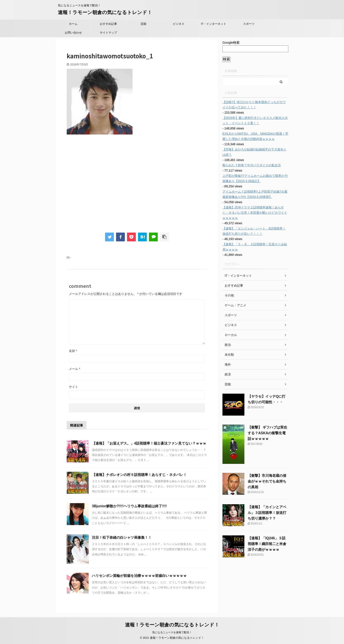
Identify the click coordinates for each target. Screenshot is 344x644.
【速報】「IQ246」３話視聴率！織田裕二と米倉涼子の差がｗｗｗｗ (267, 544)
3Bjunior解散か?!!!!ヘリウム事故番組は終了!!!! (129, 506)
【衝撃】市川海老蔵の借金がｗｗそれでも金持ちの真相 (267, 481)
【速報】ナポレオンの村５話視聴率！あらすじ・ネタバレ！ (139, 475)
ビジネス (179, 24)
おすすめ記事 (108, 24)
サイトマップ (108, 33)
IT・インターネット (214, 24)
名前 (73, 351)
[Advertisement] (104, 186)
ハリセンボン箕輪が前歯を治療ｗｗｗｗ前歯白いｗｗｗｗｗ (139, 576)
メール (74, 369)
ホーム (73, 24)
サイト (73, 387)
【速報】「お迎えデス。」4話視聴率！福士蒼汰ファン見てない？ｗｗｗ (149, 443)
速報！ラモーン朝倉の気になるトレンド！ (105, 12)
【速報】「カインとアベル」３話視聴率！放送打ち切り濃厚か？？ (267, 513)
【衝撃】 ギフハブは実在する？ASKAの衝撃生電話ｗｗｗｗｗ (267, 433)
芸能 (143, 24)
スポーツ (249, 24)
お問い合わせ (73, 33)
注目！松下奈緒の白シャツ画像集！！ (122, 537)
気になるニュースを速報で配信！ (172, 632)
